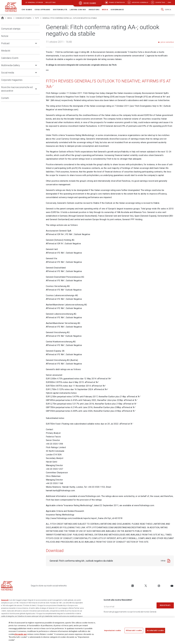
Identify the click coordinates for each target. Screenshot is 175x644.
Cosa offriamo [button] (42, 10)
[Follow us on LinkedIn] (133, 586)
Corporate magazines (12, 80)
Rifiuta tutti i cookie (134, 631)
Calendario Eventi (10, 58)
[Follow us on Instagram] (159, 586)
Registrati (165, 605)
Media (10, 18)
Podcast (5, 43)
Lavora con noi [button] (78, 10)
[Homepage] (2, 18)
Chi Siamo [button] (27, 10)
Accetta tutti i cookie (155, 631)
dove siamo (90, 3)
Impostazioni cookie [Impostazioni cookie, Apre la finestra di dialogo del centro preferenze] (112, 631)
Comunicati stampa (23, 18)
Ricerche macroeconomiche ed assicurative (17, 89)
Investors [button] (94, 10)
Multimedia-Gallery (11, 65)
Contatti (5, 98)
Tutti (37, 18)
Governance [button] (117, 10)
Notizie (5, 36)
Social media (8, 73)
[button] (166, 10)
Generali (5, 600)
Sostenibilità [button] (60, 10)
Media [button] (105, 10)
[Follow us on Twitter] (146, 586)
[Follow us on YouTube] (172, 586)
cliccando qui (20, 635)
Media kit (6, 51)
